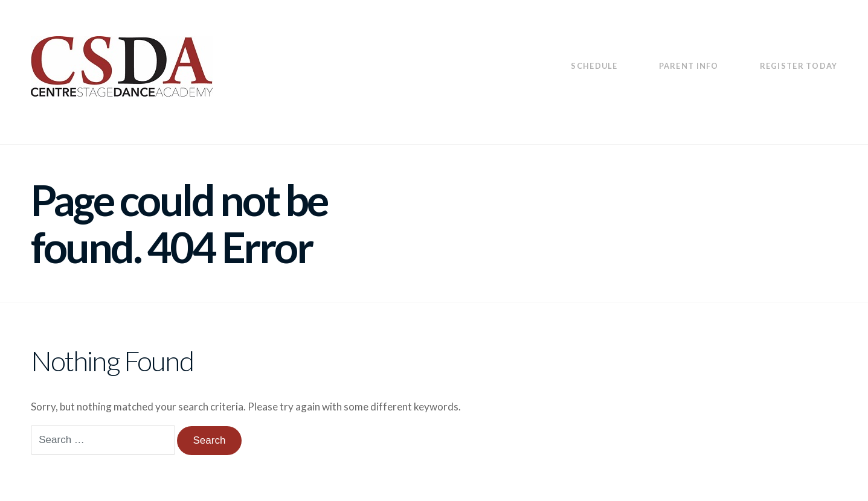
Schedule (594, 66)
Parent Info (689, 66)
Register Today (799, 66)
